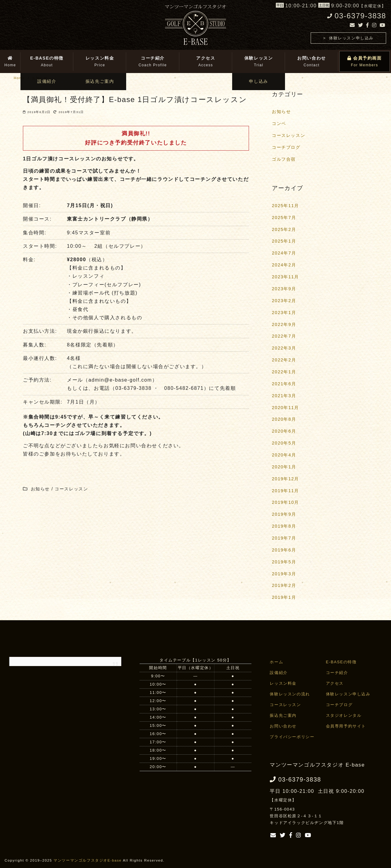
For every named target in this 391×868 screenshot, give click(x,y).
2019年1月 (284, 597)
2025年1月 (284, 241)
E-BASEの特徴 (341, 662)
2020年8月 (284, 419)
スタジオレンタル (344, 715)
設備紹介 (279, 673)
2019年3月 (284, 574)
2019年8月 (284, 526)
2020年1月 (284, 467)
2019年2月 (284, 585)
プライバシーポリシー (292, 737)
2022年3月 (284, 348)
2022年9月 (284, 324)
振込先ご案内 (283, 715)
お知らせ (281, 112)
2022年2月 (284, 360)
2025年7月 (284, 218)
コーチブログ (286, 147)
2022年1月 (284, 372)
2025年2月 (284, 229)
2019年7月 (284, 538)
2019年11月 (285, 491)
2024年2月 (284, 265)
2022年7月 (284, 336)
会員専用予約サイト (346, 726)
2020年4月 (284, 455)
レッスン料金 (283, 683)
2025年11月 (285, 206)
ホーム (276, 662)
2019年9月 (284, 514)
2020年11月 (285, 408)
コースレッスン (289, 135)
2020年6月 (284, 431)
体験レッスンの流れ (290, 694)
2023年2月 (284, 301)
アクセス (335, 683)
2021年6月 (284, 384)
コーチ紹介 (337, 673)
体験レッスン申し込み (351, 38)
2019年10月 (285, 502)
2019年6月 (284, 550)
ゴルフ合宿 (284, 159)
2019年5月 (284, 562)
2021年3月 (284, 396)
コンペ (279, 123)
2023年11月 (285, 277)
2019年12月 (285, 479)
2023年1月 (284, 313)
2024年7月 (284, 253)
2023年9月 (284, 289)
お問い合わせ (283, 726)
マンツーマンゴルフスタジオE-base (88, 860)
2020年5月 (284, 443)
